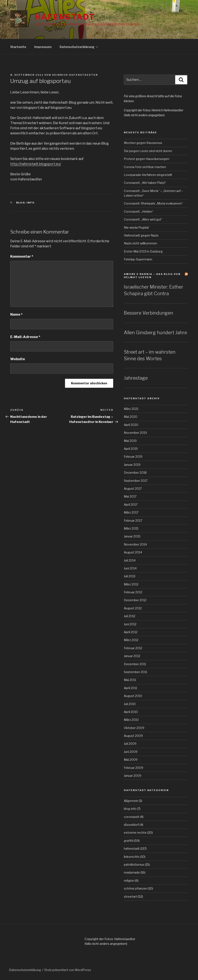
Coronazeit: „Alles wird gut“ (143, 219)
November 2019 (135, 433)
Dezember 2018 (135, 473)
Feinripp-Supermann (138, 259)
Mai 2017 (130, 496)
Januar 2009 (133, 776)
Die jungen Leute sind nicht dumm (148, 151)
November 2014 (135, 544)
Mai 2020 (131, 417)
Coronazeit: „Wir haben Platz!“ (145, 183)
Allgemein (131, 801)
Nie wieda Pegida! (136, 227)
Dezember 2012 (135, 600)
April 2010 (131, 712)
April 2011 (130, 688)
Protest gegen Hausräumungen (147, 159)
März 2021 (131, 409)
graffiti (129, 841)
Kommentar (22, 256)
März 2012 (131, 640)
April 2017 (131, 505)
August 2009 (133, 736)
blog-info (26, 203)
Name (16, 314)
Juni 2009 (131, 752)
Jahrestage (136, 378)
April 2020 (131, 425)
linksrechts (132, 857)
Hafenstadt (65, 17)
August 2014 (133, 552)
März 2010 (131, 720)
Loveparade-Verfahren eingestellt (148, 175)
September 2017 (136, 481)
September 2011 (135, 672)
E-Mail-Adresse (25, 337)
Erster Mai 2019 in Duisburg (143, 251)
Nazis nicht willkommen (140, 243)
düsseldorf (131, 825)
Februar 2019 (133, 457)
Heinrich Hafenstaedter (75, 75)
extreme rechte (135, 833)
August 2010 (133, 696)
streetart (130, 897)
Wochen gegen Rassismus (143, 143)
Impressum (43, 47)
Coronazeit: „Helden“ (139, 211)
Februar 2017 (133, 520)
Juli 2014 (130, 560)
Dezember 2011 (135, 664)
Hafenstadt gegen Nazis (141, 235)
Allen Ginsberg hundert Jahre (155, 332)
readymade (132, 872)
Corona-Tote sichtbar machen (145, 167)
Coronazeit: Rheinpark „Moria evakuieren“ (153, 203)
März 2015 (131, 528)
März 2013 (131, 584)
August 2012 (133, 608)
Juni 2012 (130, 624)
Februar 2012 (133, 648)
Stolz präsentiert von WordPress (68, 970)
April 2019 (131, 449)
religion (129, 881)
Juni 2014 (130, 568)
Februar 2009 (134, 768)
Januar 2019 (132, 465)
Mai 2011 (130, 680)
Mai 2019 (130, 441)
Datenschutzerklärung (79, 47)
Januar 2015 (132, 536)
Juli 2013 (130, 576)
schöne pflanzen (136, 888)
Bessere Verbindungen (148, 313)
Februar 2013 (133, 592)
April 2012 (131, 632)
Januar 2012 (132, 656)
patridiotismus (134, 865)
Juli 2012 (130, 616)
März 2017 (131, 512)
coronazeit (132, 817)
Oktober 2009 (134, 728)
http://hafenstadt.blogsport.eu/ (36, 164)
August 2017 (133, 489)
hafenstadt (132, 849)
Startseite (18, 47)
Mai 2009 (131, 760)
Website (18, 359)
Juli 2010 (130, 704)
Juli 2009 (130, 744)
